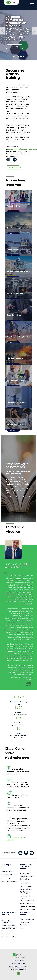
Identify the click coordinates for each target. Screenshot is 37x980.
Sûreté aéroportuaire (27, 886)
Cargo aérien (25, 879)
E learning (15, 47)
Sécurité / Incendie (27, 904)
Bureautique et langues (25, 897)
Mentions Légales (19, 964)
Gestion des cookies (19, 970)
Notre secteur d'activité (26, 866)
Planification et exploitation (25, 893)
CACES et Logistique (27, 901)
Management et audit (28, 909)
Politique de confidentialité (19, 967)
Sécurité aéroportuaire (9, 928)
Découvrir (13, 430)
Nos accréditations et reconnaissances (9, 875)
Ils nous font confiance (9, 882)
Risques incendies (8, 931)
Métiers (22, 928)
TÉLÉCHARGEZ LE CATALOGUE (20, 497)
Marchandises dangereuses (25, 883)
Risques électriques (8, 934)
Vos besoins (25, 913)
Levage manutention (9, 937)
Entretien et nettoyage (28, 906)
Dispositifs (23, 925)
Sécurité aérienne (26, 889)
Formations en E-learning (9, 913)
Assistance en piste (27, 876)
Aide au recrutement (27, 919)
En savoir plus (13, 167)
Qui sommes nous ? (8, 872)
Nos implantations (8, 879)
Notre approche (25, 922)
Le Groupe (6, 865)
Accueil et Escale (26, 873)
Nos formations (18, 961)
